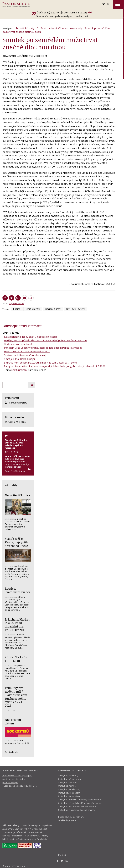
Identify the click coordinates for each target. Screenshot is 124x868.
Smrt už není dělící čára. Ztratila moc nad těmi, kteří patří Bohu (40, 363)
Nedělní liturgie (18, 471)
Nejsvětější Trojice (18, 495)
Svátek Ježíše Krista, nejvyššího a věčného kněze (17, 542)
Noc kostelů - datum (14, 722)
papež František (16, 303)
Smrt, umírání (49, 28)
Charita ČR (26, 825)
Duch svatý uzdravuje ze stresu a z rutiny (62, 12)
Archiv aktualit (11, 752)
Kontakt (62, 855)
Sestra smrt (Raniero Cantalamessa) (25, 355)
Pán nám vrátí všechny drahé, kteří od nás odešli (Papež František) (43, 348)
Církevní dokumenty (70, 28)
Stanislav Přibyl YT (23, 829)
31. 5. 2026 (10, 422)
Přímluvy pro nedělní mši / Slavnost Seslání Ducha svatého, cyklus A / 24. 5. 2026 (16, 697)
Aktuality (11, 485)
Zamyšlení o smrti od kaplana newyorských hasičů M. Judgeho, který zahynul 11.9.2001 (55, 366)
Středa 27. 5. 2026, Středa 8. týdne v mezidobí (14, 445)
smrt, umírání (19, 370)
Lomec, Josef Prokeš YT (18, 832)
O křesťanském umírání (18, 344)
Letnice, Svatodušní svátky (17, 590)
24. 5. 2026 (21, 422)
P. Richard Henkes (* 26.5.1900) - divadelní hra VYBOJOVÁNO (17, 625)
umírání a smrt (53, 309)
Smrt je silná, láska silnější (19, 359)
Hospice (36, 825)
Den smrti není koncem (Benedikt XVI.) (27, 351)
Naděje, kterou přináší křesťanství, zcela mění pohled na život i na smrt (46, 340)
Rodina (17, 309)
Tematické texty (25, 28)
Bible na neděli (15, 417)
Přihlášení (12, 398)
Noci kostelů (23, 743)
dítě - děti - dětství (75, 309)
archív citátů (82, 16)
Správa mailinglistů (18, 403)
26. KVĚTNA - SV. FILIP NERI (16, 659)
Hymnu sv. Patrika (74, 817)
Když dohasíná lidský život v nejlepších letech (30, 337)
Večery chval (33, 836)
